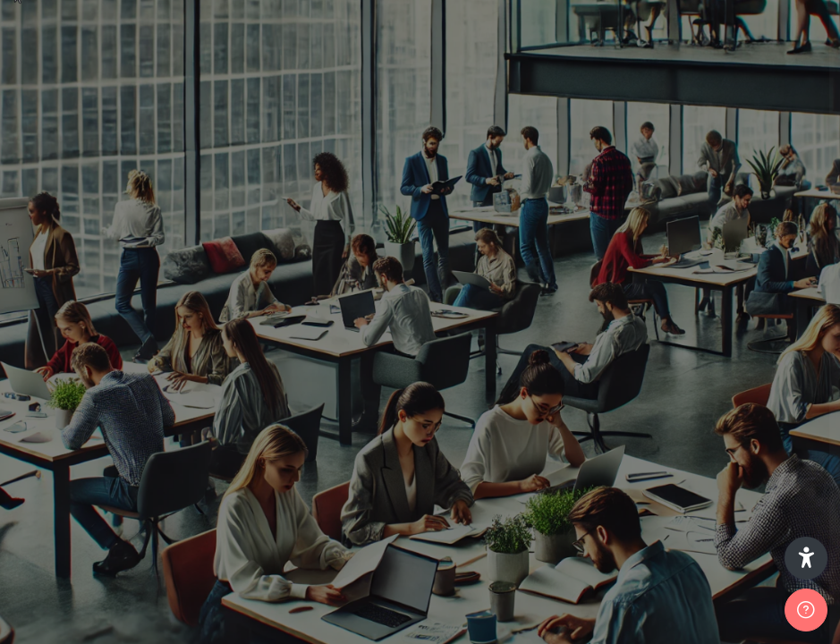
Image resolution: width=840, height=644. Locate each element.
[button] (806, 558)
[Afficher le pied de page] (806, 610)
